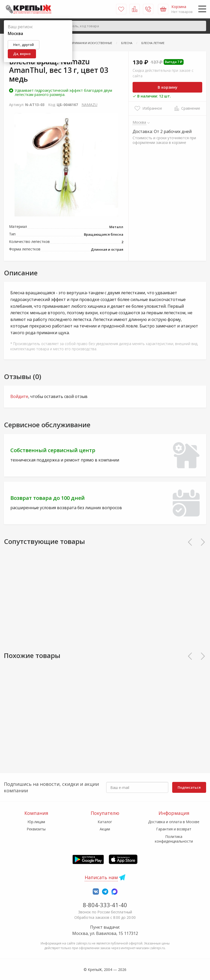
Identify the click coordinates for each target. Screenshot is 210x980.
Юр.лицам (36, 822)
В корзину (168, 87)
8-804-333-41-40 (105, 905)
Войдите (19, 396)
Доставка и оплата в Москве (174, 822)
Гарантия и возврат (174, 829)
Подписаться (189, 787)
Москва (139, 122)
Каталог (105, 822)
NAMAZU (89, 105)
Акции (105, 829)
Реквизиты (36, 829)
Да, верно (22, 54)
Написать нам (101, 877)
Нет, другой (24, 45)
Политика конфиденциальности (174, 839)
